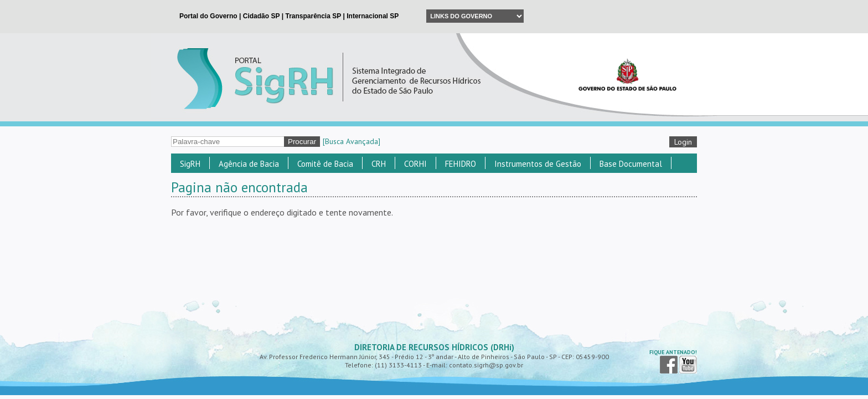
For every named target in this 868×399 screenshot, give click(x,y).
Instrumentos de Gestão (538, 164)
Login (683, 142)
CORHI (415, 164)
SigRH (190, 164)
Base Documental (631, 164)
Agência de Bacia (249, 164)
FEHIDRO (461, 164)
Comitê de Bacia (325, 164)
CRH (379, 164)
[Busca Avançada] (352, 141)
